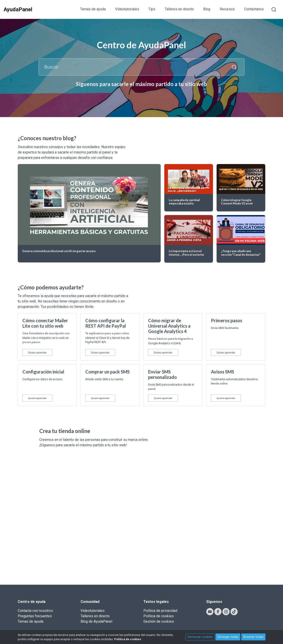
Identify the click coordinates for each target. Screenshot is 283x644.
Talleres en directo (179, 9)
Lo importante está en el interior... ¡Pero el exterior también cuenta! (186, 254)
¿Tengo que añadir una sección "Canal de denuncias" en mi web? (241, 254)
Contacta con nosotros (35, 611)
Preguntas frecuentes (35, 616)
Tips (152, 9)
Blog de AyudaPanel (96, 621)
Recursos (227, 9)
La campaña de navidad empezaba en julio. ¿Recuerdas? (184, 203)
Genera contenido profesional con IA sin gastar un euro (59, 251)
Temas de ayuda (93, 9)
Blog (207, 9)
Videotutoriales (127, 9)
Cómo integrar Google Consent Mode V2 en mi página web (237, 203)
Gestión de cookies (159, 621)
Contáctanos (254, 9)
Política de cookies (159, 616)
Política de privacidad (160, 611)
